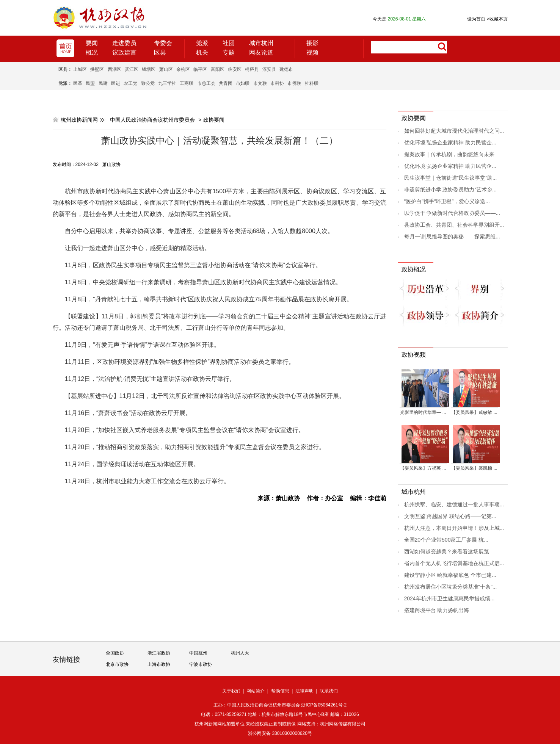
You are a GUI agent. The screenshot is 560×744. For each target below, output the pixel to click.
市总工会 (206, 83)
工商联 (187, 83)
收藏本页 (497, 19)
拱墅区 (97, 69)
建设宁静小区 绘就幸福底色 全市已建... (450, 575)
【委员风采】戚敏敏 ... (474, 412)
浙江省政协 (159, 653)
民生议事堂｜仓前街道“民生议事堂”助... (451, 178)
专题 (229, 52)
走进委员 (124, 43)
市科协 (277, 83)
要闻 (92, 43)
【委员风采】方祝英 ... (423, 468)
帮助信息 (280, 691)
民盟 (90, 83)
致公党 (148, 83)
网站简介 (256, 691)
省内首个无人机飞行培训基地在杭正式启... (454, 563)
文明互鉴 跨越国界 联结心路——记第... (450, 516)
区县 (160, 52)
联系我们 (329, 691)
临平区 (200, 69)
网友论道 (261, 52)
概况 (92, 52)
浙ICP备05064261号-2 (324, 705)
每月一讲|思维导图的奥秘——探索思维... (452, 237)
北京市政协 (117, 664)
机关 (202, 52)
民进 (116, 83)
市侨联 (294, 83)
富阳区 (218, 69)
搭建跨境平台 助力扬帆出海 (437, 610)
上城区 (80, 69)
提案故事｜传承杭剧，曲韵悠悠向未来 (449, 154)
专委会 (163, 43)
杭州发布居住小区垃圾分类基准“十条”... (451, 587)
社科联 (312, 83)
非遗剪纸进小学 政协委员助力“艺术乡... (450, 190)
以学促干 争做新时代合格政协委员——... (452, 213)
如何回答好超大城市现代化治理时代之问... (454, 131)
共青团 (226, 83)
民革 (78, 83)
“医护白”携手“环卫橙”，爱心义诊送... (447, 201)
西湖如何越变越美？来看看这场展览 (447, 551)
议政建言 (124, 52)
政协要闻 (214, 120)
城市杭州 (261, 43)
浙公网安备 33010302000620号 (280, 733)
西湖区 (115, 69)
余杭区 (183, 69)
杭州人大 (240, 653)
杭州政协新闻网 (79, 120)
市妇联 (243, 83)
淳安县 (269, 69)
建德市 (286, 69)
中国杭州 (198, 653)
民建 (103, 83)
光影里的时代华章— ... (423, 412)
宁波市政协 (201, 664)
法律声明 (304, 691)
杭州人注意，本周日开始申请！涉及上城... (454, 528)
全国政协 (115, 653)
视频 (312, 52)
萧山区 (166, 69)
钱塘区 (149, 69)
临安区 (235, 69)
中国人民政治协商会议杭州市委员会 (152, 120)
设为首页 (476, 19)
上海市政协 (159, 664)
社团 (229, 43)
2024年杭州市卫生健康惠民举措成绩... (449, 598)
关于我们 (231, 691)
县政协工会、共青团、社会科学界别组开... (454, 225)
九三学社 (167, 83)
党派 (202, 43)
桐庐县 (252, 69)
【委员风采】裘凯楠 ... (474, 468)
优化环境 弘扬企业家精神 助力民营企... (450, 143)
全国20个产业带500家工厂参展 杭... (446, 540)
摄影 (312, 43)
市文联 (260, 83)
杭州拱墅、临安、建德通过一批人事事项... (454, 504)
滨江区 (132, 69)
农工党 (130, 83)
